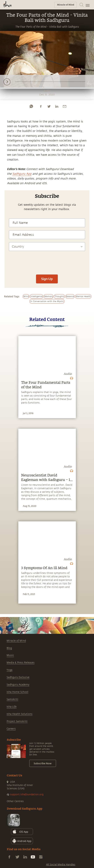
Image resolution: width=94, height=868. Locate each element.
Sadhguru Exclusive (18, 677)
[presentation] (47, 261)
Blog (9, 648)
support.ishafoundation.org (27, 794)
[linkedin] (57, 106)
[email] (65, 106)
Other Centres (15, 801)
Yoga (10, 670)
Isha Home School (17, 692)
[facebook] (41, 106)
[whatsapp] (31, 106)
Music (10, 655)
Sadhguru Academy (18, 685)
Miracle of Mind (16, 641)
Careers (11, 729)
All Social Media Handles (61, 865)
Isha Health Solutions (20, 714)
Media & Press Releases (21, 663)
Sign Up (47, 279)
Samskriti (12, 699)
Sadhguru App (22, 174)
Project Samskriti (17, 721)
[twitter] (49, 106)
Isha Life (12, 707)
